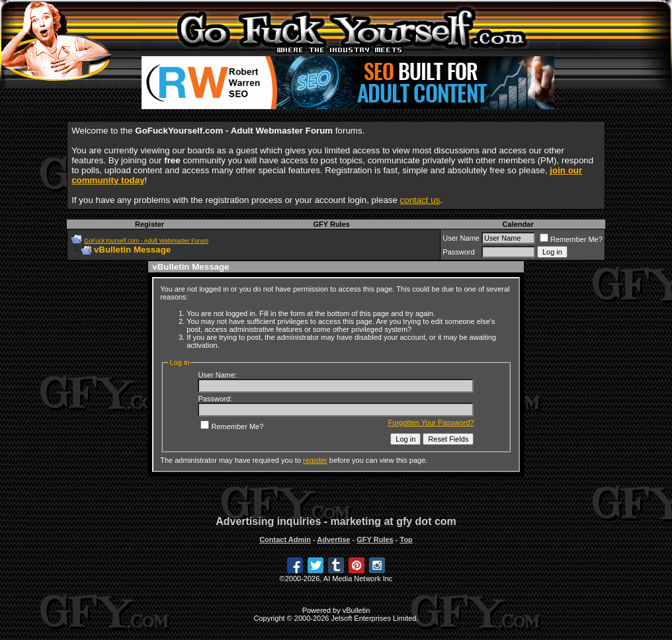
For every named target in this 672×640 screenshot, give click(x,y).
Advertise (333, 540)
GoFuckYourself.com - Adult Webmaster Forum (146, 241)
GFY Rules (331, 224)
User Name (461, 238)
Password (458, 252)
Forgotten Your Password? (431, 422)
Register (149, 224)
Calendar (518, 224)
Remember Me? (571, 239)
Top (406, 540)
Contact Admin (285, 540)
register (315, 460)
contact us (420, 200)
